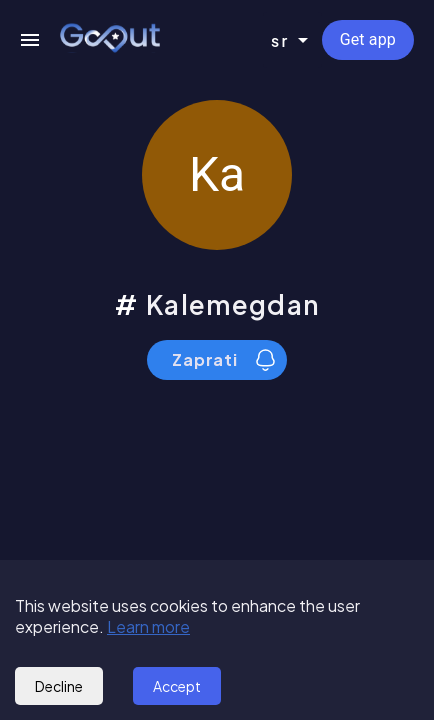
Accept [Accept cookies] (177, 686)
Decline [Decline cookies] (59, 686)
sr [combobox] (280, 40)
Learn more (148, 626)
